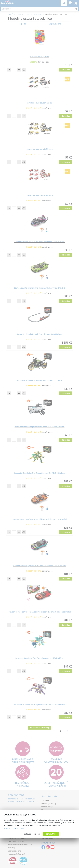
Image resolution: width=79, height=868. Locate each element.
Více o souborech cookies (14, 828)
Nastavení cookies (31, 834)
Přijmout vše (51, 834)
